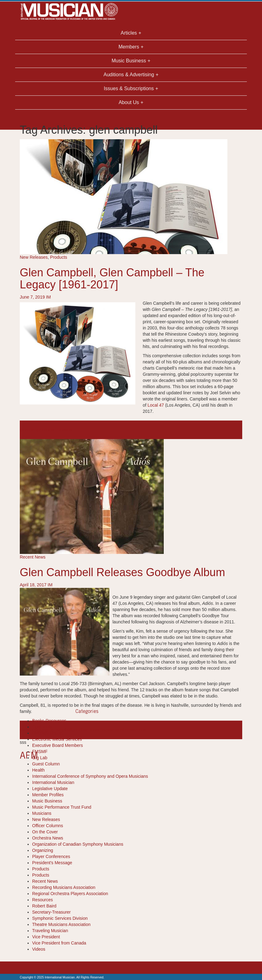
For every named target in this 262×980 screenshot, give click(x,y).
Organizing (43, 850)
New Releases (34, 257)
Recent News (33, 557)
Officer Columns (48, 826)
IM (49, 297)
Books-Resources (49, 721)
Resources (42, 900)
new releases (59, 430)
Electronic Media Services (57, 739)
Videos (39, 949)
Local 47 (156, 405)
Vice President (46, 937)
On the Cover (45, 832)
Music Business (47, 801)
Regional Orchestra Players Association (70, 894)
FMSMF (40, 752)
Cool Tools (42, 727)
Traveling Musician (50, 931)
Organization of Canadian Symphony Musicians (78, 844)
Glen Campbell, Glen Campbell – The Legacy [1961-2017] (112, 279)
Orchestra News (48, 838)
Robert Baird (44, 906)
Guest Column (46, 764)
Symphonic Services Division (60, 918)
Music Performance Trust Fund (62, 807)
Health (38, 770)
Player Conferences (51, 856)
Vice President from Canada (59, 943)
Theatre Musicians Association (61, 924)
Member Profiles (48, 795)
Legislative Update (50, 789)
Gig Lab (40, 758)
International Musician (53, 782)
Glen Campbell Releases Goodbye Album (122, 572)
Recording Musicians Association (64, 887)
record (142, 730)
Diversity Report (48, 733)
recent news (124, 730)
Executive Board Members (57, 745)
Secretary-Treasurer (51, 912)
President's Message (52, 863)
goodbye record (87, 730)
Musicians (42, 813)
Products (59, 257)
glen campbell (33, 430)
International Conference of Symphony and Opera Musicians (90, 776)
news (107, 730)
